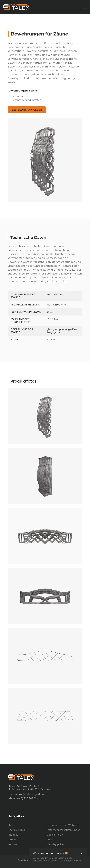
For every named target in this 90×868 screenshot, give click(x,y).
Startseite (13, 825)
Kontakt (12, 844)
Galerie (12, 840)
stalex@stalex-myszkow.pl (31, 794)
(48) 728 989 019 (28, 798)
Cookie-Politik (55, 835)
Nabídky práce (55, 844)
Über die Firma (16, 830)
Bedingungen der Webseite (63, 825)
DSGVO (51, 840)
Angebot (13, 835)
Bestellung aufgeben (27, 110)
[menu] (85, 7)
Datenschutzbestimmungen (64, 830)
